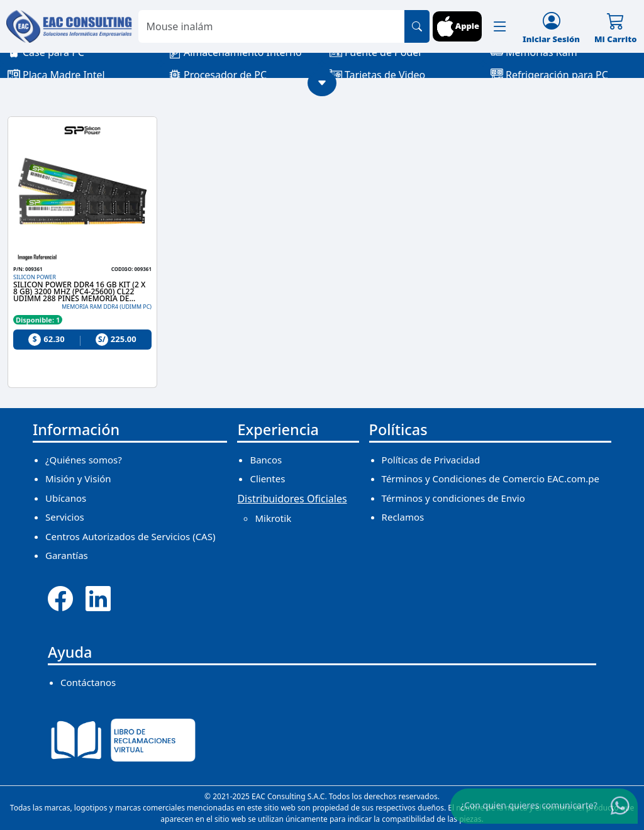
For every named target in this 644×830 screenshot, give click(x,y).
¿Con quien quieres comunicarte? (529, 805)
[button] (500, 26)
